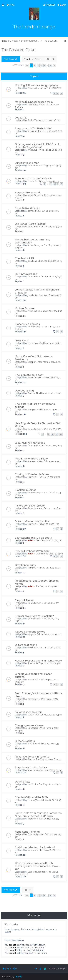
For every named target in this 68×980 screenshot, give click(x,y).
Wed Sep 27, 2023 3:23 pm (49, 540)
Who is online (11, 924)
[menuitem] (10, 5)
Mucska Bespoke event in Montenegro (38, 661)
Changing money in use (29, 725)
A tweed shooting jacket (30, 632)
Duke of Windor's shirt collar (32, 521)
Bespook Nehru (24, 600)
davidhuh (32, 784)
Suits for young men (27, 163)
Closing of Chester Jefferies (32, 474)
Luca (30, 181)
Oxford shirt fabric (26, 645)
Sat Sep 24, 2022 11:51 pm (48, 663)
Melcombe (33, 105)
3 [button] (38, 65)
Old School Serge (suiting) (31, 224)
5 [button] (45, 65)
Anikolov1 (32, 88)
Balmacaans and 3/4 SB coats (33, 538)
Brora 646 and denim (27, 208)
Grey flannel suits (25, 565)
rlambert (32, 211)
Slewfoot (32, 648)
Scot (30, 120)
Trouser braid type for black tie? (34, 616)
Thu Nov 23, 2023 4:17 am (49, 393)
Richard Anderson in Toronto (32, 757)
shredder (32, 850)
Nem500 (32, 410)
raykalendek (33, 131)
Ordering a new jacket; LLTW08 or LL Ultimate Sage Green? (37, 146)
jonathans (32, 261)
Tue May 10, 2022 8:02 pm (49, 759)
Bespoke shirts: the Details (31, 767)
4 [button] (41, 65)
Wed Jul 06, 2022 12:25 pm (48, 715)
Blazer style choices (27, 324)
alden (30, 540)
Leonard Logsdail (36, 872)
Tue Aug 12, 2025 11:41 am (47, 181)
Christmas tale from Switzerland (35, 847)
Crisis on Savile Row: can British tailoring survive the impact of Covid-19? (38, 866)
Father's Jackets (25, 741)
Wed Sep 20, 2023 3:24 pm (49, 554)
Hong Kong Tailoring (27, 832)
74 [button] (50, 65)
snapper (32, 362)
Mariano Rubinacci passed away (34, 102)
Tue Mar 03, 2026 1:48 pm (47, 120)
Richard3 (32, 508)
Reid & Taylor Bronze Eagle (31, 459)
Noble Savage (34, 195)
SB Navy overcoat (26, 274)
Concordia (33, 166)
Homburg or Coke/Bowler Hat (33, 178)
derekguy (32, 744)
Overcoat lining (24, 391)
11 (61, 434)
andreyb (32, 819)
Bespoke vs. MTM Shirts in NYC (33, 128)
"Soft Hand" (22, 341)
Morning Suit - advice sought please (37, 85)
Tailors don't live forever (30, 506)
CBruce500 (33, 800)
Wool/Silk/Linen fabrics (30, 443)
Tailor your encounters (29, 712)
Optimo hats (22, 782)
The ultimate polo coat (29, 375)
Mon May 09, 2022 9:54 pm (49, 770)
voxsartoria (33, 680)
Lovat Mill (21, 118)
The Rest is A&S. (25, 258)
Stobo (31, 393)
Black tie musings (26, 490)
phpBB (18, 977)
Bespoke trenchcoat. (28, 193)
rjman (30, 663)
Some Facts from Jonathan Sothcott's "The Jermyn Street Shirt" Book (38, 814)
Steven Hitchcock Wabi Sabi (32, 551)
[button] (27, 65)
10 (56, 434)
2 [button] (35, 65)
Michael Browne (25, 308)
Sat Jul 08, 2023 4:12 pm (49, 634)
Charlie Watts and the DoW (32, 797)
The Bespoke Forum (19, 50)
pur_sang (32, 343)
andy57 (31, 634)
